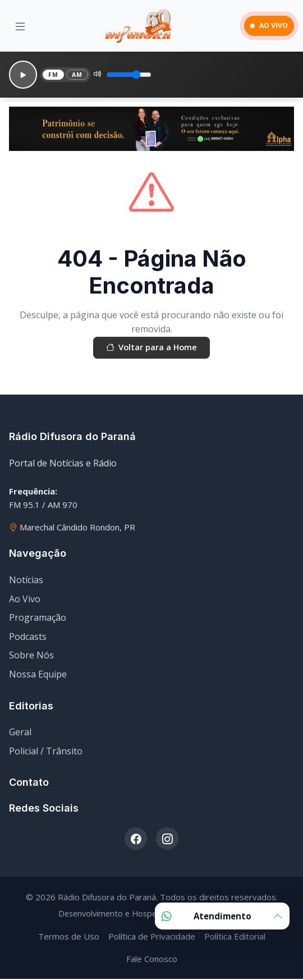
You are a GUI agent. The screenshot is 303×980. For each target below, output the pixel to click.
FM (54, 74)
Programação (38, 619)
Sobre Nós (31, 657)
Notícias (26, 581)
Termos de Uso (69, 937)
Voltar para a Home (151, 349)
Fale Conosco (152, 960)
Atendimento (222, 916)
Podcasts (28, 638)
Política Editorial (235, 937)
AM (79, 74)
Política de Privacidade (152, 937)
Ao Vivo (25, 600)
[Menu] (20, 26)
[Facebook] (136, 840)
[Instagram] (167, 840)
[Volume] (132, 75)
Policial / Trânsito (46, 753)
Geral (20, 734)
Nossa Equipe (38, 676)
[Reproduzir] (23, 75)
